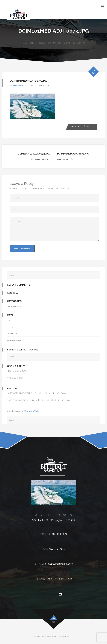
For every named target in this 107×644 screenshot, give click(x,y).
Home (25, 43)
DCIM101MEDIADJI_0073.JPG (43, 43)
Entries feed (13, 327)
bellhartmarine (21, 86)
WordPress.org (15, 340)
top (54, 622)
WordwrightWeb (31, 411)
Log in (10, 321)
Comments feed (15, 334)
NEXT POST (65, 160)
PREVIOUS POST (40, 160)
